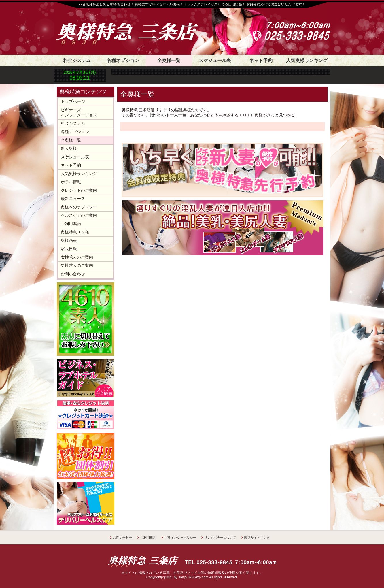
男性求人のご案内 (77, 265)
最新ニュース (73, 199)
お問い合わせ (73, 274)
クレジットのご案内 (79, 190)
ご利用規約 (148, 538)
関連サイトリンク (257, 538)
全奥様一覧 (169, 60)
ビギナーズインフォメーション (79, 112)
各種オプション (123, 60)
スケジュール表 (215, 60)
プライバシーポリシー (180, 538)
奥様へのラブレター (79, 207)
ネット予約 (261, 60)
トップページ (73, 101)
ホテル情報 (71, 182)
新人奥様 (69, 148)
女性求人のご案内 (77, 257)
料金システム (77, 60)
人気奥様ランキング (307, 60)
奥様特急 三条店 (133, 27)
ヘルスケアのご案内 (79, 215)
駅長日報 (69, 249)
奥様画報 (69, 240)
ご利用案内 (71, 224)
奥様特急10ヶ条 (75, 232)
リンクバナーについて (220, 538)
